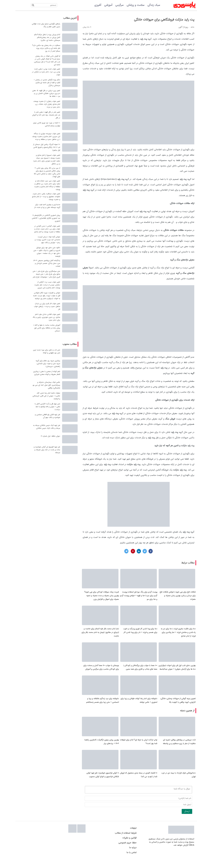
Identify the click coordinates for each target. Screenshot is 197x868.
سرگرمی (104, 5)
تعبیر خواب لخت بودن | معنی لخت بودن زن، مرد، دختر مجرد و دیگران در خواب (31, 72)
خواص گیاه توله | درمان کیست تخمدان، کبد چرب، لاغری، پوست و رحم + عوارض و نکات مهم (32, 240)
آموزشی (93, 5)
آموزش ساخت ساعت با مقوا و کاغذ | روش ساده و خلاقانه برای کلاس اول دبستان (31, 328)
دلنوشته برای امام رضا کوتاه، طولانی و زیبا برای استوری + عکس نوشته (124, 706)
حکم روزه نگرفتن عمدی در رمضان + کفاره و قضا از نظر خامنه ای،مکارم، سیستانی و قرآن (32, 83)
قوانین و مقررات (114, 846)
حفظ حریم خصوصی (112, 851)
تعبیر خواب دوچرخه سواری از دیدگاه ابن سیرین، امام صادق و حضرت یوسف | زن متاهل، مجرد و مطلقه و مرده (31, 137)
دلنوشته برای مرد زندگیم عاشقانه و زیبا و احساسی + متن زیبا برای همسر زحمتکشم (87, 706)
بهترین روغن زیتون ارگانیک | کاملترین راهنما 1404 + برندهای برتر (86, 749)
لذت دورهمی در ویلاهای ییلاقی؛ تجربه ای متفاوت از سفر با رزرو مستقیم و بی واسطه (164, 749)
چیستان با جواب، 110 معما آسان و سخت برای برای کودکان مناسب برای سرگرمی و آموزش (86, 672)
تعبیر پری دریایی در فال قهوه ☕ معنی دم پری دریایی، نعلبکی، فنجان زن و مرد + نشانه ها (31, 93)
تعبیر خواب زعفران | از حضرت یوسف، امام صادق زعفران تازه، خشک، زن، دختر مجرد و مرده (31, 104)
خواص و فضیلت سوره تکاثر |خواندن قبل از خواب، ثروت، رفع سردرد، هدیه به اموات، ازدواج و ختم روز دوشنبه (31, 296)
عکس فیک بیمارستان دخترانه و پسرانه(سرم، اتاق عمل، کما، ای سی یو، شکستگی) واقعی (31, 385)
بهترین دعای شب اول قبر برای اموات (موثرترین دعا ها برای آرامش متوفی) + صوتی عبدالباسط (162, 672)
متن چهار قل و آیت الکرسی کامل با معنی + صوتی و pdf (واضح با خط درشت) (32, 407)
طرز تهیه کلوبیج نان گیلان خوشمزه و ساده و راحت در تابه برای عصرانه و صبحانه (32, 450)
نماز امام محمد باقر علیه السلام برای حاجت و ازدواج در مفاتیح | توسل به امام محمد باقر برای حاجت (85, 635)
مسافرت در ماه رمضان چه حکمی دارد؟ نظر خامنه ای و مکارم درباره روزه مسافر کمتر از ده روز (31, 48)
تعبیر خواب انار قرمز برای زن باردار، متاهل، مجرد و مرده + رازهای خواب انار (32, 306)
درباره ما (117, 856)
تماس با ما (116, 861)
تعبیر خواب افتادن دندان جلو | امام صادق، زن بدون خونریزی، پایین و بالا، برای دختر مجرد (31, 317)
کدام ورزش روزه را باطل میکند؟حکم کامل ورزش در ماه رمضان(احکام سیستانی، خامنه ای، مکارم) (32, 37)
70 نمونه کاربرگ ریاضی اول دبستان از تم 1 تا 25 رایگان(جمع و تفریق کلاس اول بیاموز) (31, 147)
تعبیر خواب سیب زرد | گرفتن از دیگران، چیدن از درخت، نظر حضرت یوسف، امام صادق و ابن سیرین (32, 285)
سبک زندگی (138, 5)
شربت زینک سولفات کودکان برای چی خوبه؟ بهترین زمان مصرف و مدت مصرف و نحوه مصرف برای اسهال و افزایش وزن (86, 597)
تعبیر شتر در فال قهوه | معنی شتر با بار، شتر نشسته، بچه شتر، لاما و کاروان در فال (31, 115)
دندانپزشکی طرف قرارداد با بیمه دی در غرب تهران (163, 783)
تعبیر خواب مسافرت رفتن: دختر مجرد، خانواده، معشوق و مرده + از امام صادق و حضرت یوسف (31, 197)
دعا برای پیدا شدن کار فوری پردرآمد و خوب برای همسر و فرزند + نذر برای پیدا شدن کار (125, 633)
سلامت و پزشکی (120, 5)
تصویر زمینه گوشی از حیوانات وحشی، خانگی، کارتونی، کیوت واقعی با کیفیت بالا (163, 706)
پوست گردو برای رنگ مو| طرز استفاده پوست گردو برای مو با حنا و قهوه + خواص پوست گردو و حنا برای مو (123, 597)
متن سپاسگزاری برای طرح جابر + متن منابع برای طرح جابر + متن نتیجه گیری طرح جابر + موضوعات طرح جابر (31, 274)
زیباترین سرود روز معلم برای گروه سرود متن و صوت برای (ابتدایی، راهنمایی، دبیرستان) (33, 364)
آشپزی (82, 5)
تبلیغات (118, 837)
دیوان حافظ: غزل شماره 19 (35, 436)
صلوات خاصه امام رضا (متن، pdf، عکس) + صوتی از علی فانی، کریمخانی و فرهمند (31, 396)
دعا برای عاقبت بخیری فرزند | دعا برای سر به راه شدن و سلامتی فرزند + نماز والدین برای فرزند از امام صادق (163, 635)
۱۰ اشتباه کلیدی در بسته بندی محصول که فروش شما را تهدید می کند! (123, 783)
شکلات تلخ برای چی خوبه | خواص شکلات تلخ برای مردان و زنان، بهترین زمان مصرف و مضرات (162, 597)
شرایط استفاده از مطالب (110, 842)
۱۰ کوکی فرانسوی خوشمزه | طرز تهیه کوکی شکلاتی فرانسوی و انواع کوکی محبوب (87, 783)
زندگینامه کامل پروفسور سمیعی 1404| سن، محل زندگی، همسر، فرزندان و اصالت (31, 263)
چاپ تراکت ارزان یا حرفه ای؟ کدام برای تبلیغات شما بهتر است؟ (123, 749)
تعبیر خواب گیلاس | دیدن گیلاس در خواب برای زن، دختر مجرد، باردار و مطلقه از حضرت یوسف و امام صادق (32, 229)
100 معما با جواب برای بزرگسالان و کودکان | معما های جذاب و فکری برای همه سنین (125, 672)
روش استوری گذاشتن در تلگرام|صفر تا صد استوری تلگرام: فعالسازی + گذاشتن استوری (31, 218)
